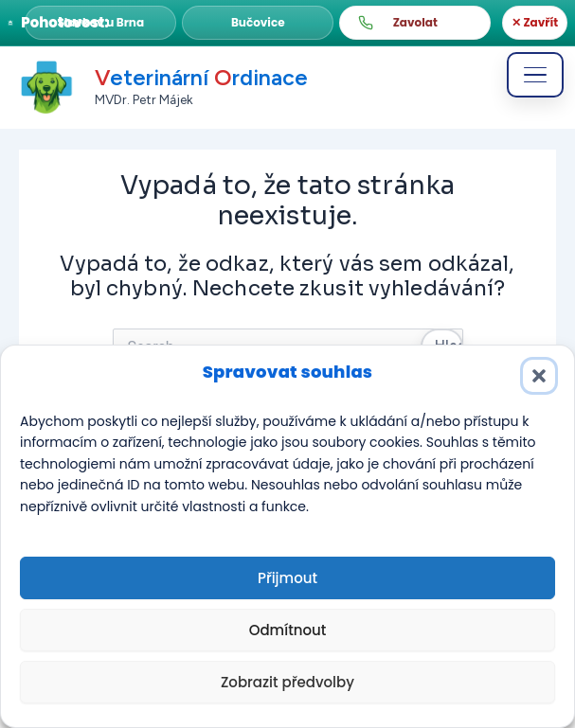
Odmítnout (288, 630)
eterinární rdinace (201, 78)
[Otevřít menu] (535, 75)
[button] (100, 23)
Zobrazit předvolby (287, 682)
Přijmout (287, 578)
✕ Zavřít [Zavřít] (535, 22)
